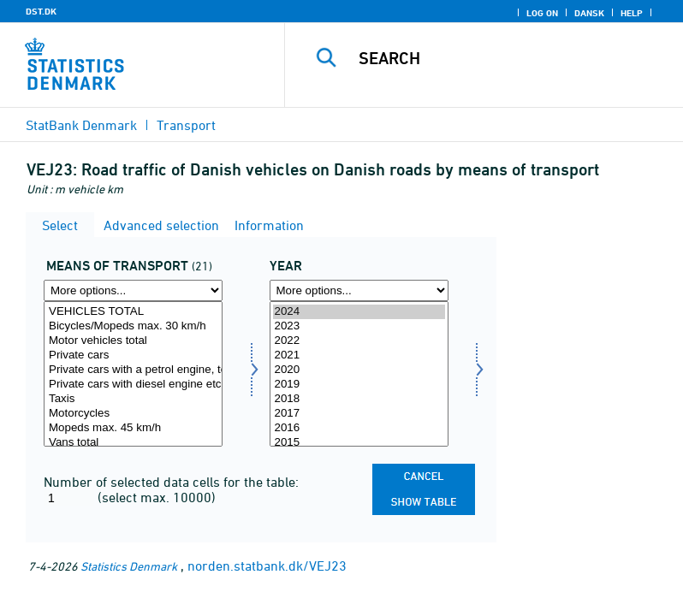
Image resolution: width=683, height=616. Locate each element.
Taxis (133, 399)
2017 (359, 414)
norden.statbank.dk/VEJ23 (267, 566)
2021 (359, 355)
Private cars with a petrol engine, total (133, 370)
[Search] (509, 58)
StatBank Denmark (81, 125)
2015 (359, 443)
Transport (186, 125)
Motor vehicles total (133, 341)
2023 (359, 326)
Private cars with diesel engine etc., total (133, 385)
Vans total (133, 443)
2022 (359, 341)
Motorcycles (133, 414)
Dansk (589, 13)
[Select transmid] (133, 374)
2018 (359, 399)
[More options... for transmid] (133, 290)
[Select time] (359, 374)
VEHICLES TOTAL (133, 312)
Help (632, 13)
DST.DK (41, 11)
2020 (359, 370)
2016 (359, 428)
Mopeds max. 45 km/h (133, 428)
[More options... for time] (359, 290)
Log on (542, 13)
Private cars (133, 355)
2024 (359, 312)
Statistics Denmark (129, 566)
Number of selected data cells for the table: (171, 482)
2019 (359, 385)
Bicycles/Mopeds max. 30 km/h (133, 326)
